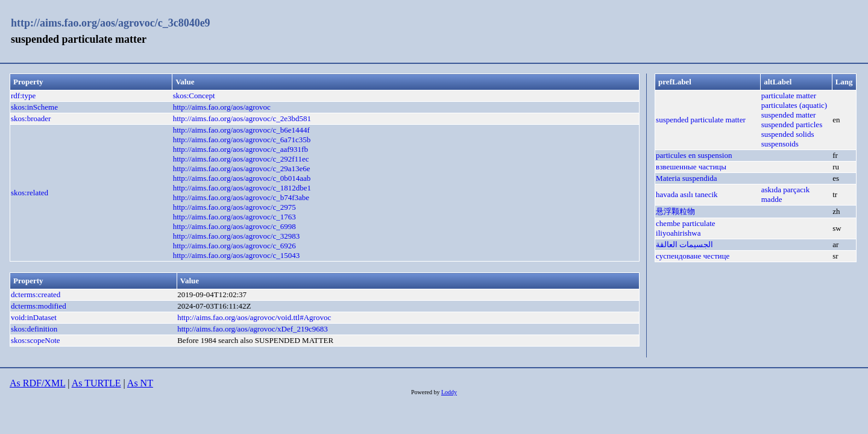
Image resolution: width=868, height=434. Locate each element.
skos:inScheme (34, 107)
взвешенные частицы (691, 167)
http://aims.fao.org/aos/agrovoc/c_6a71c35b (242, 140)
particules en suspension (694, 155)
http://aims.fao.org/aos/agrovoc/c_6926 (234, 246)
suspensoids (780, 144)
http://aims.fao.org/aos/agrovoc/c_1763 (234, 217)
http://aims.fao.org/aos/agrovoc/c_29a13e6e (242, 168)
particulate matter (789, 96)
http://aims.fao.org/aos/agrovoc (222, 107)
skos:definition (34, 329)
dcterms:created (36, 294)
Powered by (426, 392)
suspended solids (788, 134)
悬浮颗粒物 (675, 211)
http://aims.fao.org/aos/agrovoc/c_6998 (234, 226)
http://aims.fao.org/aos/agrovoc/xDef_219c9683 (253, 329)
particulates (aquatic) (794, 105)
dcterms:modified (39, 306)
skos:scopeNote (36, 340)
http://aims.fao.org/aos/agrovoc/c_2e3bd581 (242, 118)
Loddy (449, 392)
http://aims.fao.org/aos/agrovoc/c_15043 (237, 255)
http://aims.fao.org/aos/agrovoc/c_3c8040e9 (111, 23)
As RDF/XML (37, 383)
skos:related (30, 193)
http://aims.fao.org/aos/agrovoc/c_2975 (234, 207)
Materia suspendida (686, 178)
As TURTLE (96, 383)
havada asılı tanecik (687, 194)
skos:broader (31, 118)
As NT (140, 383)
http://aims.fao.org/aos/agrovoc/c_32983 (237, 236)
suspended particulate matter (701, 120)
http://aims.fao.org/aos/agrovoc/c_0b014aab (242, 178)
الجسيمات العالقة (684, 244)
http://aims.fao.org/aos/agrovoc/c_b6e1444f (241, 130)
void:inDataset (34, 317)
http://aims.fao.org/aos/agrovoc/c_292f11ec (241, 159)
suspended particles (792, 124)
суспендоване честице (693, 256)
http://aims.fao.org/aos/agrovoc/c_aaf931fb (241, 149)
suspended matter (789, 115)
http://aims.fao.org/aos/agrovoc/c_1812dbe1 (242, 188)
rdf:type (23, 96)
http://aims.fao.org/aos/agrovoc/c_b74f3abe (241, 197)
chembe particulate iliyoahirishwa (686, 228)
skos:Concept (194, 96)
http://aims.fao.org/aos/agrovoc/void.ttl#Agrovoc (254, 317)
